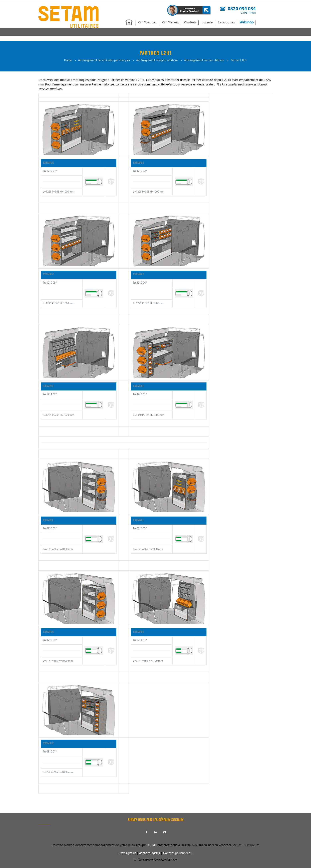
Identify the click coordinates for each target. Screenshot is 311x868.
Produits (190, 23)
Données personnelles (177, 853)
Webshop (247, 23)
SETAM (151, 845)
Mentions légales (149, 853)
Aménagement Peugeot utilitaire (157, 61)
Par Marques (147, 23)
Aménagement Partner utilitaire (204, 61)
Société (207, 23)
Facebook (146, 832)
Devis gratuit (128, 853)
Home (68, 61)
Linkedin (156, 832)
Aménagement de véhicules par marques (104, 61)
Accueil (129, 22)
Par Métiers (170, 23)
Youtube (165, 832)
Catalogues (226, 23)
